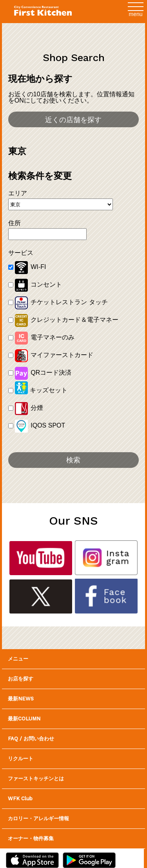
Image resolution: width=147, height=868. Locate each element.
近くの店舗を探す (73, 120)
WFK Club (20, 799)
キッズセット (38, 388)
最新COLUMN (24, 719)
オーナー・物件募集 (31, 838)
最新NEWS (21, 699)
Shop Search (74, 58)
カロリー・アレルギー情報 (38, 818)
